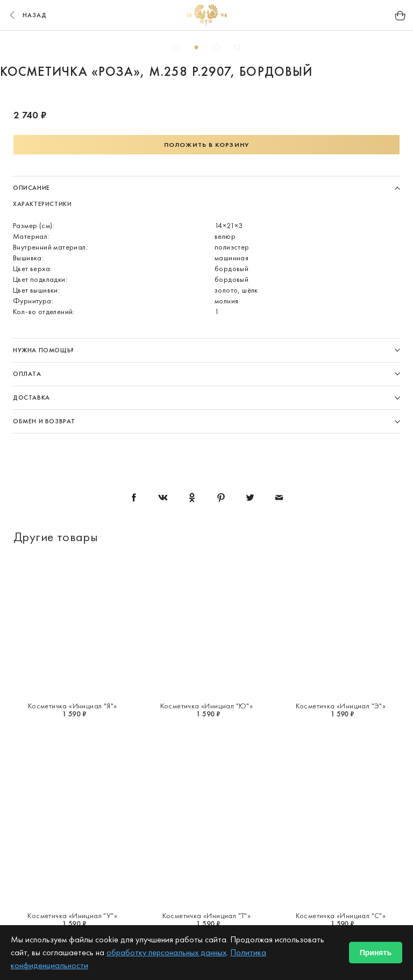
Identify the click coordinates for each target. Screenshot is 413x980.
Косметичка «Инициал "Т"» (207, 915)
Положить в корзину (206, 145)
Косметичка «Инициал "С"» (341, 915)
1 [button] (176, 47)
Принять (376, 953)
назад (27, 15)
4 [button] (237, 47)
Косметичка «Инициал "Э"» (341, 706)
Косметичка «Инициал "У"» (72, 915)
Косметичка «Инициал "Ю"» (207, 706)
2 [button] (196, 47)
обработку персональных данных (166, 952)
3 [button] (217, 47)
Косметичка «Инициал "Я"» (73, 706)
